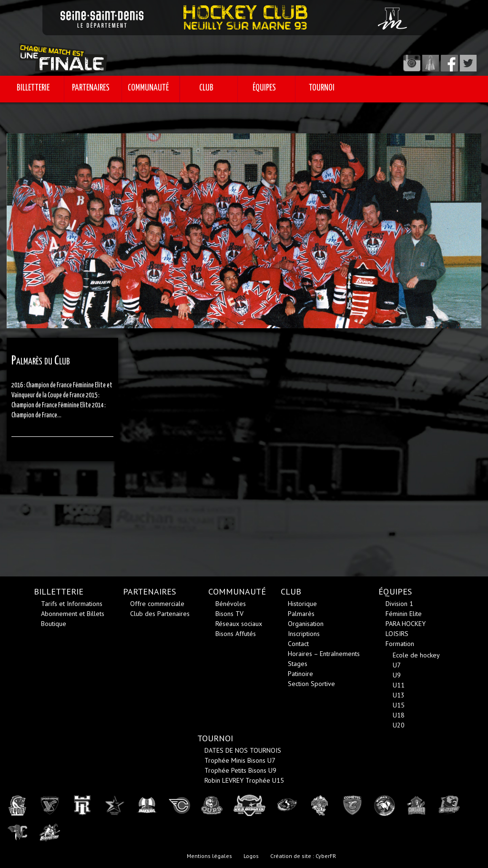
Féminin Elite (404, 614)
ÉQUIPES (264, 88)
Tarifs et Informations (72, 604)
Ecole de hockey (416, 655)
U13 (399, 695)
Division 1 (399, 604)
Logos (251, 856)
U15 (399, 705)
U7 (397, 665)
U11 (399, 685)
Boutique (54, 624)
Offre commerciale (157, 604)
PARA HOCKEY (406, 624)
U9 (397, 675)
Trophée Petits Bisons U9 (240, 770)
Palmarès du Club (41, 361)
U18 (399, 715)
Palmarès (301, 614)
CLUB (206, 88)
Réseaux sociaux (239, 624)
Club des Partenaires (160, 614)
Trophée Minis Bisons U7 (240, 760)
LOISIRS (397, 634)
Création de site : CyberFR (303, 856)
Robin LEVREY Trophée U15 (244, 780)
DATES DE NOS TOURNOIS (243, 750)
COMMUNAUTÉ (148, 88)
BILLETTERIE (33, 88)
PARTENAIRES (91, 88)
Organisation (306, 624)
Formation (400, 644)
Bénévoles (231, 604)
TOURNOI (322, 88)
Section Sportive (311, 684)
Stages (298, 664)
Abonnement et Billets (73, 614)
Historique (302, 604)
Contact (298, 644)
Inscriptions (304, 634)
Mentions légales (209, 856)
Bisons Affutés (236, 634)
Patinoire (300, 674)
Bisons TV (229, 614)
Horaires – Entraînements (324, 654)
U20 (399, 725)
